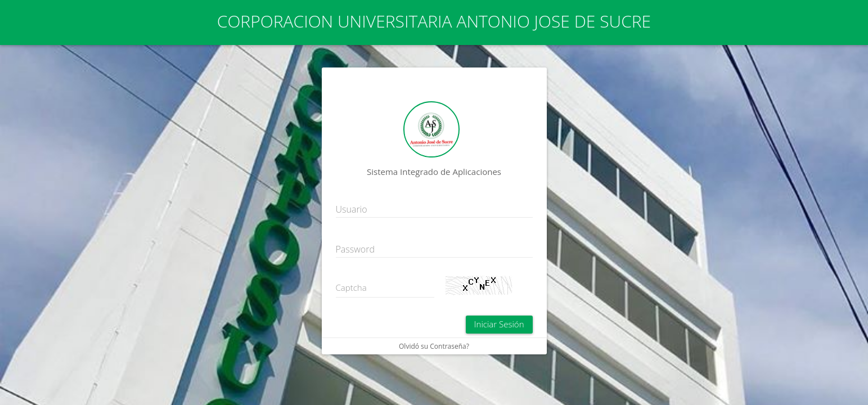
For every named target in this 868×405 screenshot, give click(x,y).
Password (355, 249)
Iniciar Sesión (499, 324)
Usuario (352, 209)
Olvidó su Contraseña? (434, 346)
